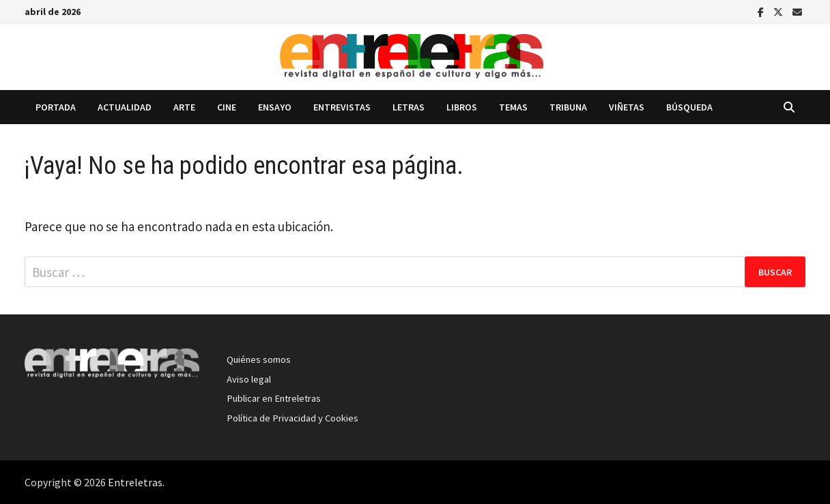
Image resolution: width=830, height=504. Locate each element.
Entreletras (135, 482)
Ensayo (275, 107)
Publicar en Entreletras (274, 398)
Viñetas (627, 107)
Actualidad (125, 107)
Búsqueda (689, 107)
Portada (56, 107)
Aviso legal (249, 379)
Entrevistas (342, 107)
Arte (184, 107)
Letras (409, 107)
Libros (462, 107)
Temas (513, 107)
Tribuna (568, 107)
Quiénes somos (259, 359)
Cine (227, 107)
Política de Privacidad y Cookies (292, 418)
